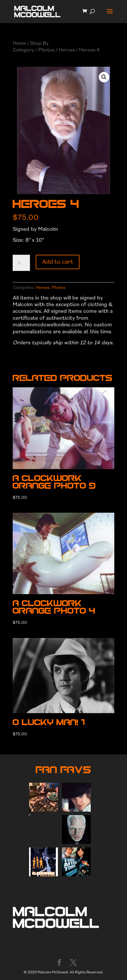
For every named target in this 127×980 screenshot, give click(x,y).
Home (19, 43)
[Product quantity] (21, 263)
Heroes (67, 50)
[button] (104, 77)
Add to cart (58, 262)
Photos (46, 50)
